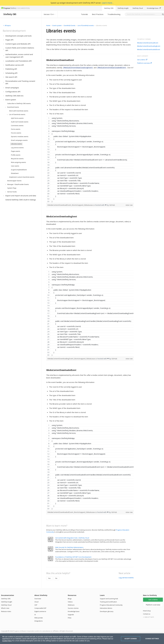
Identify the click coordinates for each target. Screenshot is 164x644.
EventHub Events (70, 25)
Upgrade (71, 614)
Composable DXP (40, 608)
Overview (38, 598)
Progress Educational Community (111, 605)
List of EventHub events (86, 25)
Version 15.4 (50, 14)
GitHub (112, 205)
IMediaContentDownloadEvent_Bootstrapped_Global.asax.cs (71, 205)
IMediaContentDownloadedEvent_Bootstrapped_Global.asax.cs (72, 512)
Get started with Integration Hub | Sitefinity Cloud (72, 537)
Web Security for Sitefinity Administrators (69, 547)
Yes (49, 578)
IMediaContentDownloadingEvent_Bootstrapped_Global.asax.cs (72, 358)
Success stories (73, 608)
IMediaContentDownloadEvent (148, 43)
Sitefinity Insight (123, 8)
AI (35, 614)
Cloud (36, 601)
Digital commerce (40, 611)
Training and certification (108, 601)
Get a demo (142, 60)
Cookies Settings (152, 639)
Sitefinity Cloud (138, 8)
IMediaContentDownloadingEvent (149, 46)
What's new (5, 608)
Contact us (147, 614)
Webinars (71, 605)
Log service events (126, 577)
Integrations (39, 621)
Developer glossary (107, 611)
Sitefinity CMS (109, 8)
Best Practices (98, 14)
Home (48, 25)
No (56, 578)
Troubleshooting (114, 14)
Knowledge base (154, 8)
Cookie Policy (7, 641)
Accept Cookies (131, 639)
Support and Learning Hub (109, 598)
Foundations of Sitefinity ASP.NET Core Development (73, 557)
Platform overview (144, 63)
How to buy (147, 610)
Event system (57, 25)
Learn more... (108, 3)
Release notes (6, 611)
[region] (90, 159)
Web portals (39, 617)
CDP (36, 605)
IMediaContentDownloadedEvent (149, 50)
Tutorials (84, 14)
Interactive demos (106, 608)
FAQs (70, 617)
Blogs (70, 598)
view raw (129, 205)
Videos (70, 601)
